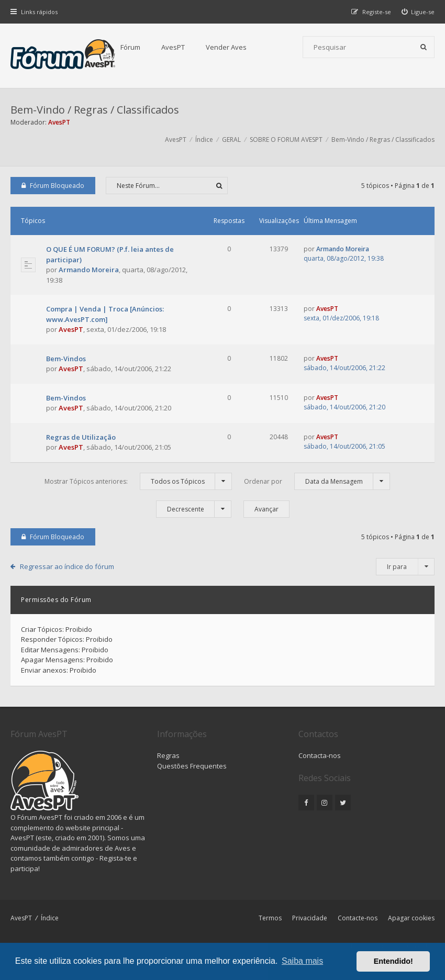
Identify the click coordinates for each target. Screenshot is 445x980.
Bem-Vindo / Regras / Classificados (95, 110)
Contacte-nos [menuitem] (358, 918)
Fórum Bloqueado (53, 186)
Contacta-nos (320, 755)
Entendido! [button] (393, 961)
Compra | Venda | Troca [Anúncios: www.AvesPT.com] (105, 314)
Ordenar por (317, 481)
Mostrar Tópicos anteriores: (138, 481)
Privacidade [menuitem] (310, 918)
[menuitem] (418, 12)
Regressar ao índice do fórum (67, 566)
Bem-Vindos (66, 359)
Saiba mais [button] (302, 961)
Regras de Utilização (81, 437)
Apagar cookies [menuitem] (411, 918)
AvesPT (173, 47)
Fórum (130, 47)
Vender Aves (226, 47)
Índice (50, 918)
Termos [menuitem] (270, 918)
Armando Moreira (89, 270)
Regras (168, 755)
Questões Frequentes (192, 766)
